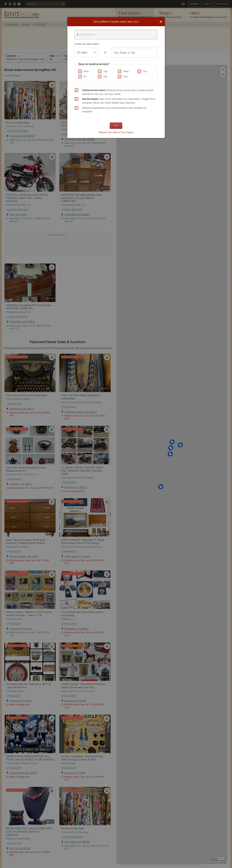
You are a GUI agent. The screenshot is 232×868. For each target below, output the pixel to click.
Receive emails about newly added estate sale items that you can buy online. (118, 92)
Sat (105, 77)
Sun (125, 77)
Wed (126, 71)
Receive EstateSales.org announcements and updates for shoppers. (114, 110)
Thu (145, 71)
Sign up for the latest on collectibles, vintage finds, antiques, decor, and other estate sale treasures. (119, 101)
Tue (105, 71)
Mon (86, 71)
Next (116, 125)
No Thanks (127, 132)
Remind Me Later (108, 132)
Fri (85, 77)
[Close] (161, 22)
